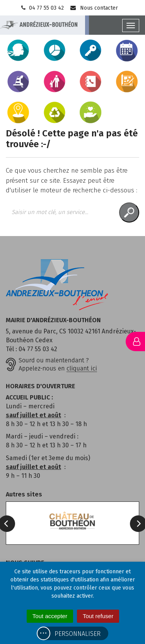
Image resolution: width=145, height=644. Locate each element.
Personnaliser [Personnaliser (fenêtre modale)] (78, 634)
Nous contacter (94, 8)
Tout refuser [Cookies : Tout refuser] (98, 616)
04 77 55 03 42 (42, 8)
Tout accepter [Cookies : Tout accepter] (50, 616)
